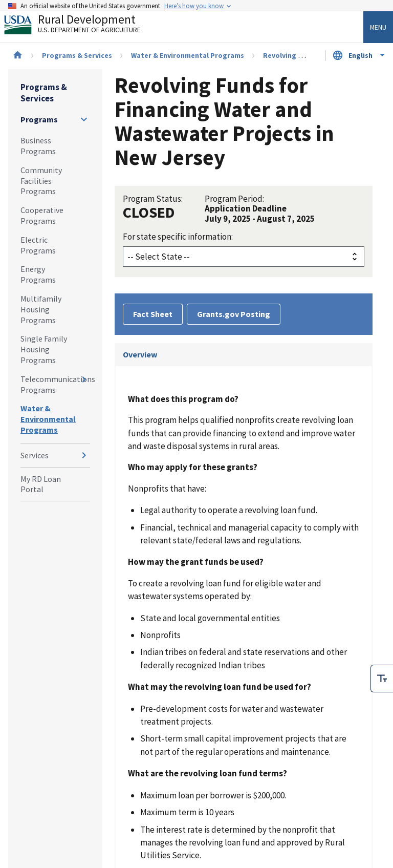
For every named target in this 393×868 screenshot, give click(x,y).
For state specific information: (178, 237)
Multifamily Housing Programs (41, 309)
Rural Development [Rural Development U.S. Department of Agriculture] (81, 26)
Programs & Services (77, 55)
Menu (378, 27)
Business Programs (38, 146)
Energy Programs (38, 274)
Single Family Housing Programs (44, 349)
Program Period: (234, 199)
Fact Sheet (153, 314)
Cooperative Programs (42, 215)
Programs (39, 119)
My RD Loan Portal (41, 484)
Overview (140, 354)
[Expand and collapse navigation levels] (84, 119)
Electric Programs (38, 245)
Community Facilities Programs (41, 181)
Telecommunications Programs (55, 384)
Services (35, 455)
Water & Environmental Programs (188, 55)
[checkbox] (382, 679)
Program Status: (153, 199)
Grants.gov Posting (234, 314)
